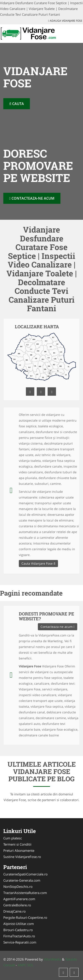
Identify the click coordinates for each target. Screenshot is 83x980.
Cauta (17, 104)
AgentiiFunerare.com (19, 899)
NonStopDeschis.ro (18, 886)
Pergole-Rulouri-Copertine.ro (25, 917)
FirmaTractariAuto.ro (19, 936)
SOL (30, 965)
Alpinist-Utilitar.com (19, 924)
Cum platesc (13, 838)
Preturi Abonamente (19, 850)
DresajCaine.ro (14, 911)
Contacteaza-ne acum (32, 198)
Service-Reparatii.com (20, 942)
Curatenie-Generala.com (22, 880)
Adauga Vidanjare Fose (65, 21)
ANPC (22, 965)
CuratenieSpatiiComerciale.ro (25, 874)
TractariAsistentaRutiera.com (25, 893)
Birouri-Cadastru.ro (18, 930)
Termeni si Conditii (17, 844)
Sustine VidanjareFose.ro (22, 857)
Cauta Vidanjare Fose (38, 563)
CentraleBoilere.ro (17, 905)
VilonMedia (52, 959)
